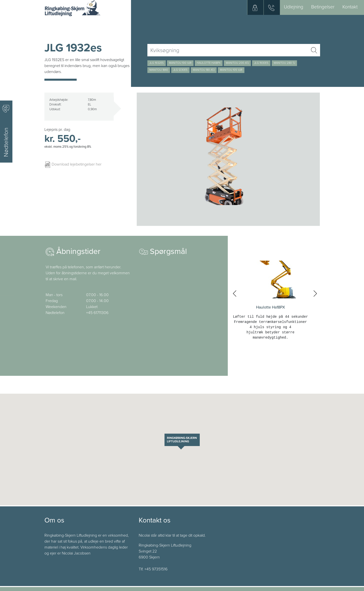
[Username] (228, 50)
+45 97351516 (156, 569)
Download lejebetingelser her (73, 164)
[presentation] (235, 294)
